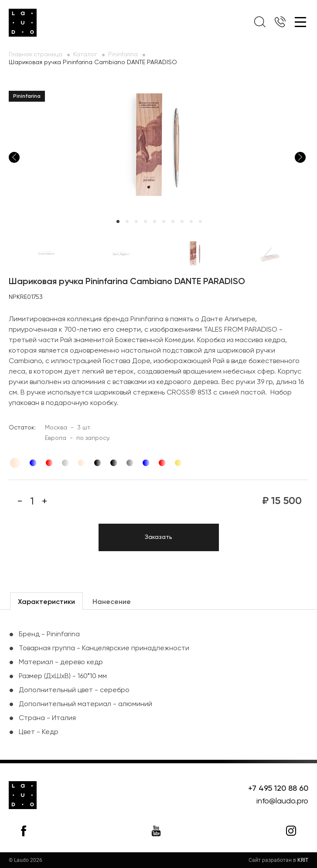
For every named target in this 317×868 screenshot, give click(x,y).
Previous (14, 157)
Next (300, 157)
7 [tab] (173, 221)
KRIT (303, 860)
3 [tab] (136, 221)
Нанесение (112, 602)
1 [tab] (118, 221)
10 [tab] (200, 221)
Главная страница (36, 55)
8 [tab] (182, 221)
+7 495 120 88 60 (278, 789)
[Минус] (20, 501)
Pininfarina (123, 55)
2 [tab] (127, 221)
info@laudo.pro (282, 801)
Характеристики (46, 602)
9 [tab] (191, 221)
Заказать (158, 537)
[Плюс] (44, 501)
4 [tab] (145, 221)
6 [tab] (164, 221)
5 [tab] (155, 221)
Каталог (85, 55)
